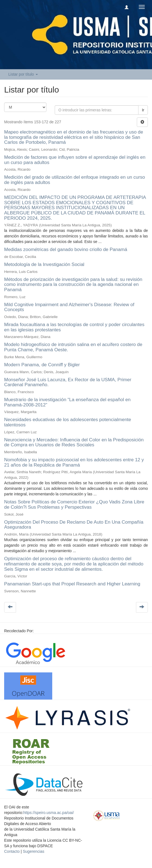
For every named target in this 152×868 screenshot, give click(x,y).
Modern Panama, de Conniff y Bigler (42, 365)
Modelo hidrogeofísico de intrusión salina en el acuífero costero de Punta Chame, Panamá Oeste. (73, 347)
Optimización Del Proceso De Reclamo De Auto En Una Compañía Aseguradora (74, 525)
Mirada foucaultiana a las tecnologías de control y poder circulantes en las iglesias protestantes (74, 327)
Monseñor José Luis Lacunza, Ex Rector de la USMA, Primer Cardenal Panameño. (68, 382)
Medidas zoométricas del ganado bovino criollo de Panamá (66, 249)
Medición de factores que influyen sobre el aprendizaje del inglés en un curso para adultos (75, 160)
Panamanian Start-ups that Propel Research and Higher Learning (72, 584)
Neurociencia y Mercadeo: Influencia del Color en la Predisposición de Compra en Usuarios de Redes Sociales (74, 442)
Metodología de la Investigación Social (44, 264)
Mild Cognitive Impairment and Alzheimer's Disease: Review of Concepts (69, 307)
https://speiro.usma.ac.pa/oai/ (49, 813)
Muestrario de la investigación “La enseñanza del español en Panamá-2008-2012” (67, 402)
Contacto (12, 851)
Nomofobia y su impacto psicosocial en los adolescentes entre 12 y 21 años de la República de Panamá (74, 462)
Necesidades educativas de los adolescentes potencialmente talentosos (68, 422)
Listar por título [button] (23, 74)
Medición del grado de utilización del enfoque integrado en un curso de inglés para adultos (74, 180)
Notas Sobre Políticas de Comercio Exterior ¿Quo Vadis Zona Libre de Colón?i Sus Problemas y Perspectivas (74, 505)
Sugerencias (33, 851)
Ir (143, 110)
